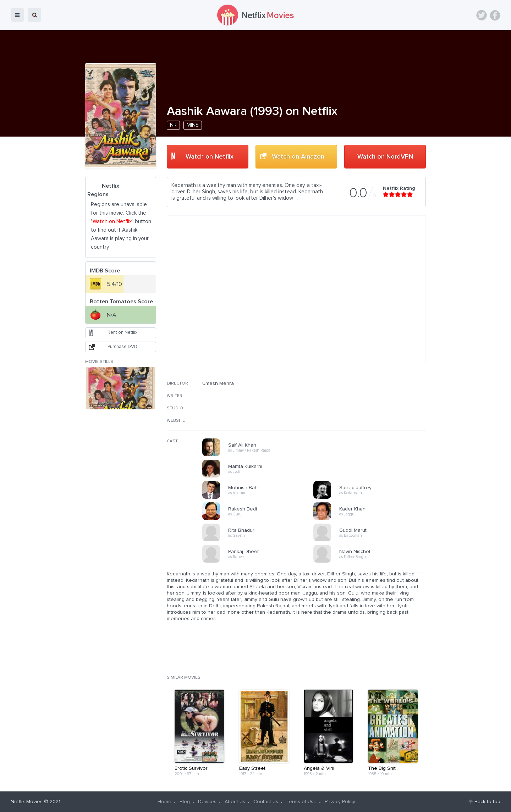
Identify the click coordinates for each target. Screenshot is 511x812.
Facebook (495, 15)
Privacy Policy (340, 802)
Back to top (487, 802)
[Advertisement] (373, 426)
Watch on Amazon (298, 157)
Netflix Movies (27, 802)
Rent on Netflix (122, 333)
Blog (185, 802)
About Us (235, 802)
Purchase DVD (122, 347)
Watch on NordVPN (385, 157)
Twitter (482, 15)
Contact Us (266, 802)
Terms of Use (301, 802)
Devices (207, 802)
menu (17, 15)
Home (164, 802)
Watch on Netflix (210, 157)
